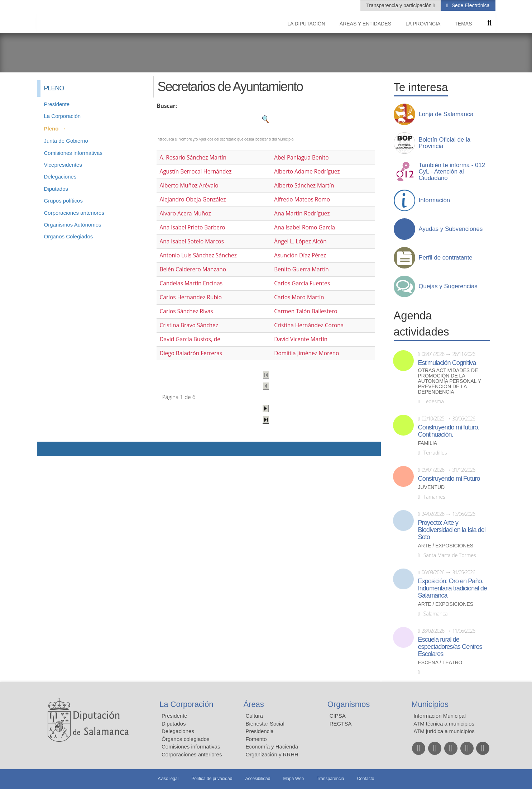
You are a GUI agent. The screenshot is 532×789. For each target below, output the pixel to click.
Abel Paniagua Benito (301, 158)
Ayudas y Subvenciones (451, 229)
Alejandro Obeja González (193, 199)
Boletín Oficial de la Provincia (445, 143)
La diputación (306, 24)
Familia (428, 443)
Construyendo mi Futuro (449, 479)
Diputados (56, 189)
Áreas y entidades (365, 24)
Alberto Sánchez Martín (304, 186)
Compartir (46, 449)
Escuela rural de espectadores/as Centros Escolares (450, 647)
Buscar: (167, 106)
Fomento (256, 739)
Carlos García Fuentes (302, 283)
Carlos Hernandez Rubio (191, 297)
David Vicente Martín (301, 339)
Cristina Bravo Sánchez (189, 325)
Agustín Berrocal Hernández (195, 172)
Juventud (432, 487)
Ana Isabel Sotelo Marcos (191, 241)
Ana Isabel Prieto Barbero (192, 227)
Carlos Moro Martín (299, 297)
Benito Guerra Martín (301, 269)
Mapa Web (293, 779)
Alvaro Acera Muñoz (185, 213)
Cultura (254, 716)
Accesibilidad (258, 779)
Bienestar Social (265, 724)
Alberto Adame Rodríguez (307, 172)
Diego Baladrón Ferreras (191, 353)
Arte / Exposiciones (446, 546)
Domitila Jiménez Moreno (306, 353)
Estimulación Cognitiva (447, 363)
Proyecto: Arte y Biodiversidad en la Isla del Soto (452, 530)
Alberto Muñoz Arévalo (189, 186)
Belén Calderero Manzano (193, 269)
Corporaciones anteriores (74, 213)
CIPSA (338, 716)
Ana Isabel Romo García (305, 227)
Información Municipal (440, 716)
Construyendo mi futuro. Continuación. (449, 431)
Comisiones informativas (73, 153)
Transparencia (330, 779)
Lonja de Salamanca (446, 114)
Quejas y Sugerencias (448, 286)
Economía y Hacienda (272, 747)
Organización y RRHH (272, 754)
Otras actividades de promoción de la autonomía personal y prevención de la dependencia (450, 381)
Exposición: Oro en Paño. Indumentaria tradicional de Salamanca (452, 588)
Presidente (57, 104)
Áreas (253, 704)
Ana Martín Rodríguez (302, 213)
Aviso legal (168, 779)
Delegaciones (60, 177)
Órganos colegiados (185, 739)
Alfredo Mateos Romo (302, 199)
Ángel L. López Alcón (300, 241)
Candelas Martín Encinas (191, 283)
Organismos (349, 704)
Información (435, 200)
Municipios (430, 704)
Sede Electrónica (470, 5)
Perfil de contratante (446, 258)
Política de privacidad (212, 779)
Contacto (366, 779)
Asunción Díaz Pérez (300, 255)
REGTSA (341, 724)
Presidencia (259, 731)
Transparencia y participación (399, 5)
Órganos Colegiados (69, 236)
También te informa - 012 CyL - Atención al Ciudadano (452, 172)
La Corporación (63, 116)
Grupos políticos (63, 201)
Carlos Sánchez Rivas (186, 311)
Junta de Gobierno (66, 141)
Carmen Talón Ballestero (306, 311)
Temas (463, 24)
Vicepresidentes (63, 165)
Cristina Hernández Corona (309, 325)
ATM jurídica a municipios (444, 731)
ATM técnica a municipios (444, 724)
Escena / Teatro (440, 663)
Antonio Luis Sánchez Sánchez (198, 255)
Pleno (51, 129)
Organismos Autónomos (73, 225)
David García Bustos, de (190, 339)
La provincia (423, 24)
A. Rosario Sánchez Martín (193, 158)
